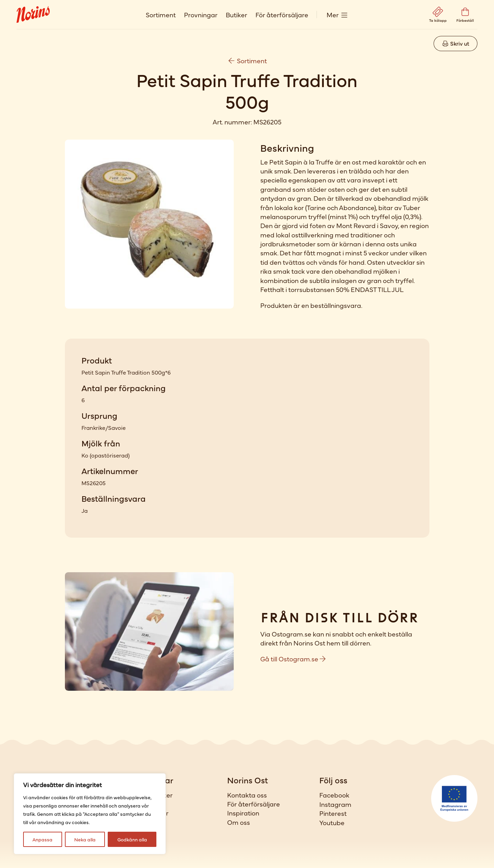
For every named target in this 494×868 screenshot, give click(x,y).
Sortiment (161, 14)
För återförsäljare (282, 14)
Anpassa (42, 839)
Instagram (335, 804)
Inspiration (243, 813)
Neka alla (85, 839)
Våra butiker (154, 795)
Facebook (334, 795)
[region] (90, 814)
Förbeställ (150, 822)
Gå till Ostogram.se (293, 658)
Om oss (239, 822)
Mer (333, 14)
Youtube (332, 822)
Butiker (236, 14)
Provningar (201, 14)
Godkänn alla (132, 839)
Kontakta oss (247, 795)
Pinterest (333, 813)
